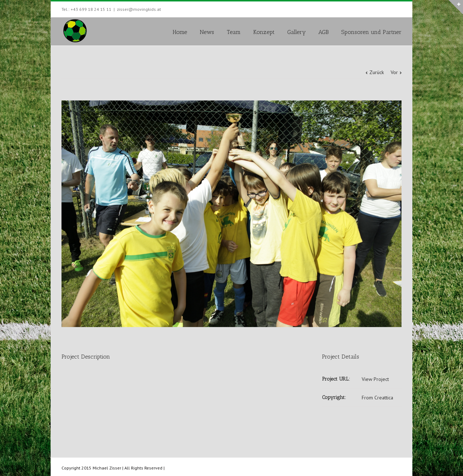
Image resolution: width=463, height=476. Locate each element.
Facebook (400, 8)
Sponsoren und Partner (371, 32)
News (207, 32)
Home (180, 32)
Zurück (377, 72)
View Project (375, 379)
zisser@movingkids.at (139, 9)
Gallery (296, 32)
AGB (323, 32)
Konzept (264, 32)
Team (234, 32)
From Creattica (377, 398)
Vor (394, 72)
